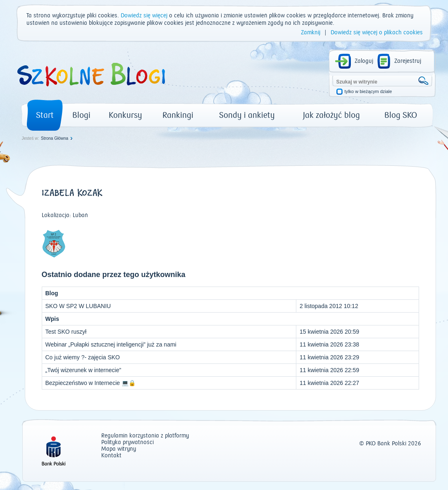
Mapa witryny (119, 449)
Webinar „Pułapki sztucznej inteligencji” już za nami (111, 344)
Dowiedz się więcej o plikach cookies (377, 33)
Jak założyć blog (331, 115)
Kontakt (111, 456)
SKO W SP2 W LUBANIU (78, 306)
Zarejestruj (408, 61)
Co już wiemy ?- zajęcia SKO (83, 357)
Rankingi (178, 115)
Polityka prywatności (127, 443)
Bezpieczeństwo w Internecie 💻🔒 (91, 383)
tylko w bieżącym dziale (368, 92)
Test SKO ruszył (66, 332)
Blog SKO (401, 115)
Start (45, 115)
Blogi (81, 115)
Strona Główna (55, 138)
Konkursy (125, 115)
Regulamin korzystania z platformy (145, 436)
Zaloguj (364, 61)
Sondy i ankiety (247, 115)
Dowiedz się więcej (144, 16)
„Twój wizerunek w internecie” (83, 370)
